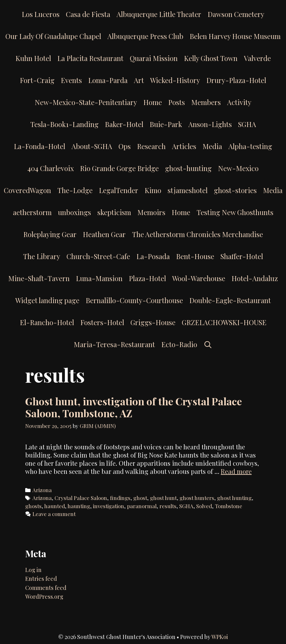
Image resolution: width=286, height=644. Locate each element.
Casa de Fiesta (88, 14)
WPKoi (220, 637)
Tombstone (229, 506)
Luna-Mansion (99, 278)
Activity (239, 102)
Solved (204, 506)
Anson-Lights (210, 124)
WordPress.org (44, 597)
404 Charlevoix (51, 168)
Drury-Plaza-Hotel (236, 80)
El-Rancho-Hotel (47, 322)
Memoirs (151, 212)
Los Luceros (41, 14)
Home (153, 102)
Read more (236, 471)
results (168, 506)
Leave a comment (54, 514)
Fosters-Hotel (102, 322)
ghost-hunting (188, 168)
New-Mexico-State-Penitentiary (86, 102)
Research (151, 146)
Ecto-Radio (179, 344)
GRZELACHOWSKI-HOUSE (224, 322)
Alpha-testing (250, 146)
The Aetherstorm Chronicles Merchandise (197, 234)
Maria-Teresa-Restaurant (114, 344)
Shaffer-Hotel (242, 256)
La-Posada (153, 256)
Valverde (257, 58)
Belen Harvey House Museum (235, 36)
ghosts (33, 506)
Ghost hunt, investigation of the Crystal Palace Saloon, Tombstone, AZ (134, 407)
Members (206, 102)
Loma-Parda (108, 80)
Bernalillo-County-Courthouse (134, 300)
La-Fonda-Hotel (40, 146)
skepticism (114, 212)
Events (71, 80)
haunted (54, 506)
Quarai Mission (154, 58)
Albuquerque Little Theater (159, 14)
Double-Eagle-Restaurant (230, 300)
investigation (109, 506)
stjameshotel (188, 190)
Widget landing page (47, 300)
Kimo (153, 190)
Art (139, 80)
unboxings (74, 212)
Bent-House (195, 256)
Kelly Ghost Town (211, 58)
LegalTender (119, 190)
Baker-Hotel (124, 124)
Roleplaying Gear (50, 234)
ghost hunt (163, 498)
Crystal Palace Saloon (81, 498)
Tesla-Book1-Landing (64, 124)
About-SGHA (92, 146)
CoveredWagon (27, 190)
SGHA (247, 124)
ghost (140, 498)
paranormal (142, 506)
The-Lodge (75, 190)
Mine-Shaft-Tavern (39, 278)
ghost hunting (234, 498)
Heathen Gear (104, 234)
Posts (177, 102)
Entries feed (41, 579)
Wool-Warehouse (199, 278)
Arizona (42, 490)
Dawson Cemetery (236, 14)
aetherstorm (32, 212)
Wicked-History (175, 80)
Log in (33, 570)
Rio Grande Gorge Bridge (119, 168)
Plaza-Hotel (147, 278)
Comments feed (46, 588)
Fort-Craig (37, 80)
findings (120, 498)
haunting (79, 506)
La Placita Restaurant (90, 58)
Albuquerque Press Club (145, 36)
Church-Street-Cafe (98, 256)
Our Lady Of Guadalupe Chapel (53, 36)
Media (212, 146)
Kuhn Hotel (33, 58)
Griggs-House (153, 322)
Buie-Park (166, 124)
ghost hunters (197, 498)
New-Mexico (238, 168)
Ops (125, 146)
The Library (42, 256)
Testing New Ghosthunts (235, 212)
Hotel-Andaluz (255, 278)
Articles (184, 146)
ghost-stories (235, 190)
